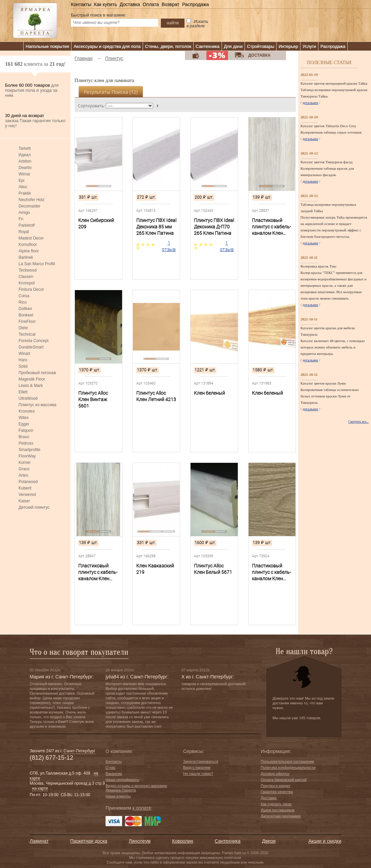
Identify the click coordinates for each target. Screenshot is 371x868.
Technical (27, 334)
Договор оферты (275, 774)
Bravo (24, 437)
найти (173, 23)
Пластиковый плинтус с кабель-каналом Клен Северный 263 (98, 572)
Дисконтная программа (281, 816)
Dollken (25, 309)
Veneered (27, 495)
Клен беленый (209, 393)
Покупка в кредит (276, 786)
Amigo (24, 213)
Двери (269, 841)
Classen (26, 277)
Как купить (105, 4)
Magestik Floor (32, 379)
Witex (24, 418)
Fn (21, 219)
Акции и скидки (325, 841)
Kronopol (27, 283)
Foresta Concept (34, 341)
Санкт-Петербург (79, 751)
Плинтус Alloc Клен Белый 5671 (213, 569)
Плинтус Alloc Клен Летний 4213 (156, 396)
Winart (24, 354)
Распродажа (196, 4)
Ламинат (39, 841)
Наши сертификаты (122, 780)
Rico (23, 302)
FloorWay (27, 456)
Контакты (81, 4)
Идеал (25, 155)
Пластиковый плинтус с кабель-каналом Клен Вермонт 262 (272, 227)
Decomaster (30, 206)
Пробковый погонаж (37, 373)
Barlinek (26, 257)
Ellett (23, 392)
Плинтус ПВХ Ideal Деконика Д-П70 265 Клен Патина (214, 227)
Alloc (23, 187)
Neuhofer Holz (32, 200)
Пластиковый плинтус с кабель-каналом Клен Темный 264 (272, 572)
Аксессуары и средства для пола (107, 46)
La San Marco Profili (37, 264)
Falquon (26, 430)
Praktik (25, 193)
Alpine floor (29, 251)
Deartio (25, 168)
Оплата (151, 4)
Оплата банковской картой (284, 780)
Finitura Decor (31, 289)
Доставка (130, 4)
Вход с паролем (197, 767)
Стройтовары (261, 46)
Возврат (170, 4)
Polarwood (28, 482)
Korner (25, 463)
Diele (23, 328)
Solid (23, 366)
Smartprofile (30, 450)
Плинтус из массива (37, 405)
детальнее (310, 103)
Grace (24, 469)
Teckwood (27, 270)
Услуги (309, 46)
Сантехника (208, 46)
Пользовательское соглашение (287, 761)
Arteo (23, 475)
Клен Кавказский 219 (155, 569)
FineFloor (27, 321)
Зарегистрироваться (201, 761)
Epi (21, 180)
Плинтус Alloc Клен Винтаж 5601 (93, 399)
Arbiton (25, 161)
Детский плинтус (34, 507)
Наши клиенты (118, 796)
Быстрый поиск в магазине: (99, 15)
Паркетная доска (89, 841)
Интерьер (288, 46)
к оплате (142, 808)
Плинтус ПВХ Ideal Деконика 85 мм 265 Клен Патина (156, 227)
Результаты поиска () (111, 92)
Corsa (24, 296)
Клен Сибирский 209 (96, 223)
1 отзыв (169, 246)
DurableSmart (31, 347)
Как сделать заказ (276, 804)
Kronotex (27, 411)
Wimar (24, 174)
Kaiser (24, 501)
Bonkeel (26, 315)
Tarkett (25, 148)
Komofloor (28, 245)
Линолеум (140, 841)
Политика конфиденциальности (288, 767)
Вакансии (114, 774)
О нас (110, 767)
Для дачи (233, 46)
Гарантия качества (277, 792)
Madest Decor (31, 238)
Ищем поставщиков (278, 810)
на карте (40, 788)
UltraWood (28, 398)
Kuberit (25, 488)
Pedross (26, 443)
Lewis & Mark (31, 386)
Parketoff (27, 225)
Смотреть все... (359, 422)
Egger (24, 424)
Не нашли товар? (198, 774)
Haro (23, 360)
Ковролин (182, 841)
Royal (24, 232)
